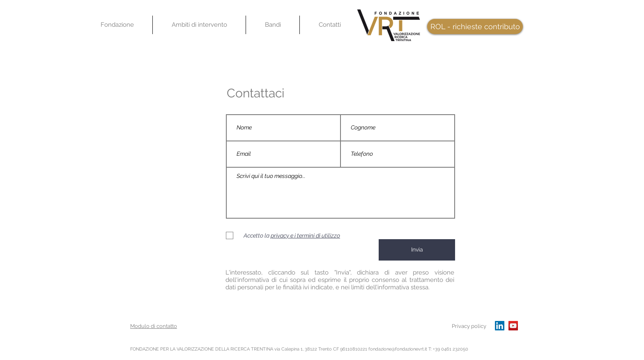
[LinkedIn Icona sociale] (500, 326)
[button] (199, 25)
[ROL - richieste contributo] (475, 27)
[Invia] (417, 250)
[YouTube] (513, 326)
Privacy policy (469, 326)
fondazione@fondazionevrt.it (398, 349)
